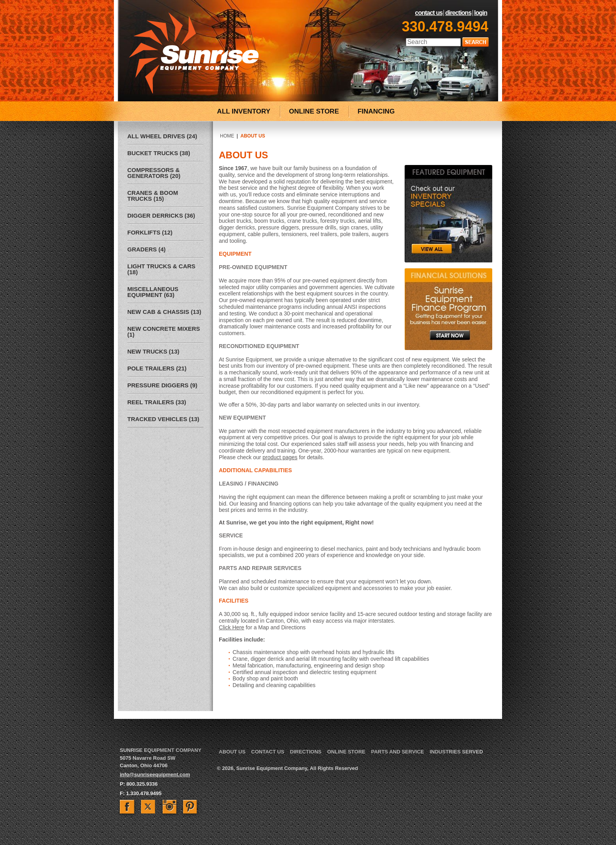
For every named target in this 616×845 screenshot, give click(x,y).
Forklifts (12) (150, 232)
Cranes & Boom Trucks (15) (153, 196)
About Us (232, 752)
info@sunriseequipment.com (155, 774)
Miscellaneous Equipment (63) (153, 292)
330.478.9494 (445, 27)
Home (227, 136)
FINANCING (376, 111)
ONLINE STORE (314, 111)
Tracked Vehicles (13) (163, 419)
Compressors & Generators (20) (154, 173)
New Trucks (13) (153, 351)
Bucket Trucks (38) (159, 153)
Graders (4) (147, 249)
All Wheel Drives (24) (162, 136)
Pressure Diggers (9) (162, 385)
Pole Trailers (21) (157, 368)
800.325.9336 (142, 784)
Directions (458, 13)
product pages (280, 457)
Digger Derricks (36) (161, 215)
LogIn (481, 13)
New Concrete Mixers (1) (164, 332)
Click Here (232, 627)
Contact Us (429, 13)
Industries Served (456, 752)
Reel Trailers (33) (157, 402)
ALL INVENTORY (244, 111)
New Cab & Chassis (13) (164, 312)
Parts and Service (397, 752)
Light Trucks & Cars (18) (161, 269)
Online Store (346, 752)
